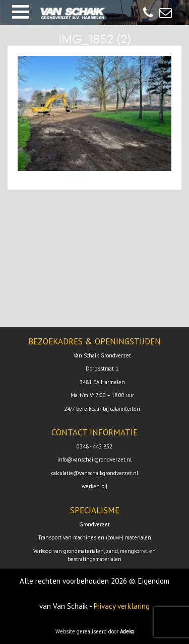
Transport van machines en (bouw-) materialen (94, 537)
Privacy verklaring (122, 606)
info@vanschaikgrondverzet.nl (94, 459)
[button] (20, 12)
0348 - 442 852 (94, 446)
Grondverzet (94, 524)
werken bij (94, 486)
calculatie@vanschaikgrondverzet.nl (95, 473)
